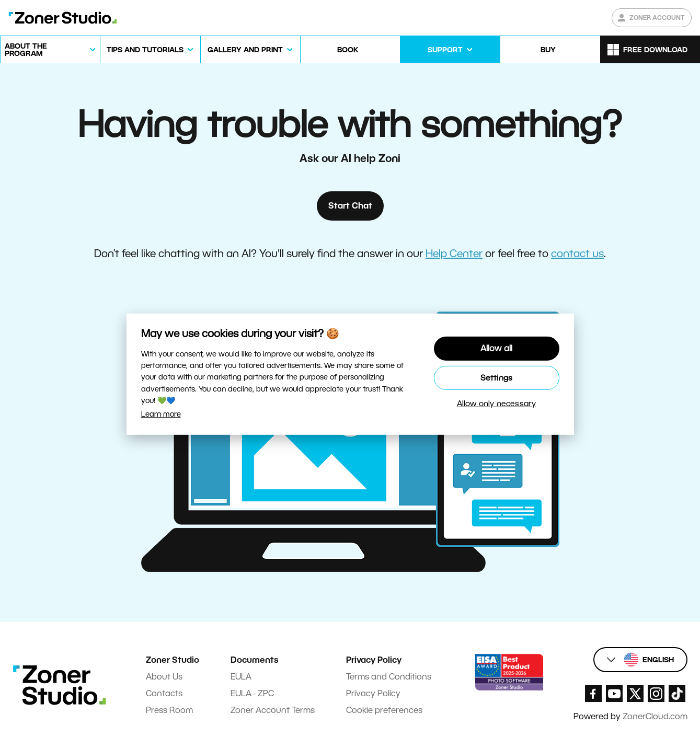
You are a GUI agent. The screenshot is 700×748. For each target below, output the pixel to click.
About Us (164, 677)
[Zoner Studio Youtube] (614, 693)
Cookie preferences (384, 710)
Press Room (169, 710)
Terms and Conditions (389, 677)
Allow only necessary (497, 403)
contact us (577, 254)
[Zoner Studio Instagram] (656, 693)
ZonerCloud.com (655, 716)
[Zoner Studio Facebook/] (593, 693)
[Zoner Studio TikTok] (677, 693)
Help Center (454, 254)
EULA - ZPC (252, 693)
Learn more (161, 414)
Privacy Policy (373, 693)
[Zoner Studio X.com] (635, 693)
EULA (241, 677)
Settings (497, 378)
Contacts (164, 693)
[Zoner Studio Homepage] (63, 18)
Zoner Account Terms (273, 710)
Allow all (497, 348)
